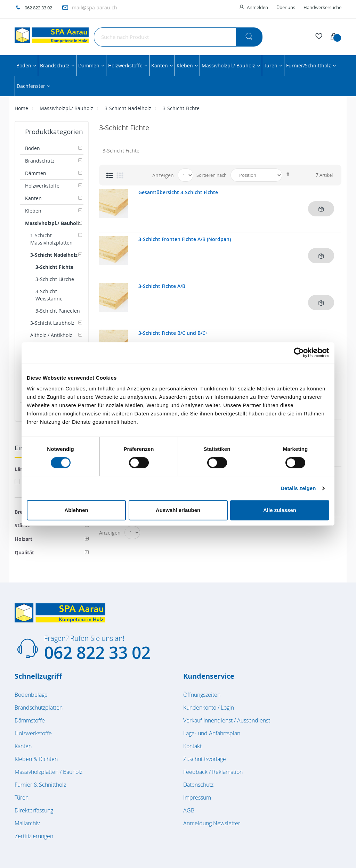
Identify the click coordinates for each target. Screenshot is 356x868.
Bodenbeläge (31, 695)
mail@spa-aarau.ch (95, 7)
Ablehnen (76, 510)
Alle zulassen (280, 510)
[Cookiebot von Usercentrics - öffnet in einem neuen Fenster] (299, 353)
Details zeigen (298, 488)
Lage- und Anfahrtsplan (212, 733)
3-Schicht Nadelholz (128, 108)
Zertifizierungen (34, 836)
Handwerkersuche (322, 7)
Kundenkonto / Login (209, 708)
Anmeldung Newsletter (212, 823)
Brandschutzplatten (39, 708)
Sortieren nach (212, 175)
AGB (189, 810)
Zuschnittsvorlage (205, 759)
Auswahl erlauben (178, 510)
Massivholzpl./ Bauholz (66, 108)
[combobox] (178, 37)
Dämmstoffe (30, 720)
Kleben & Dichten (36, 759)
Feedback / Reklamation (213, 772)
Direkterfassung (34, 810)
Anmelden (257, 7)
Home (21, 108)
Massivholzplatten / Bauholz (48, 772)
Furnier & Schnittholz (40, 785)
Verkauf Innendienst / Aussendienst (227, 720)
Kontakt (192, 746)
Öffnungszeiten (202, 695)
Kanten (23, 746)
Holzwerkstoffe (33, 733)
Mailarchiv (27, 823)
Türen (22, 797)
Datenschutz (198, 785)
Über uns (286, 7)
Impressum (197, 797)
